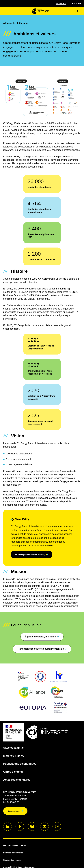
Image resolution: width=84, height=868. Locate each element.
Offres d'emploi (13, 772)
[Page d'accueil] (40, 11)
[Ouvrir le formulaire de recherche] (77, 11)
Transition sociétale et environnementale (42, 649)
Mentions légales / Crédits (15, 845)
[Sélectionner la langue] (61, 4)
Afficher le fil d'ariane (15, 23)
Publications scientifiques (20, 764)
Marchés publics (14, 756)
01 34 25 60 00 (11, 802)
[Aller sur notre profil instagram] (57, 826)
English (76, 4)
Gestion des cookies (12, 860)
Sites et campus (13, 748)
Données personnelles (13, 853)
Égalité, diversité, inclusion (42, 637)
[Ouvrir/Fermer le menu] (5, 11)
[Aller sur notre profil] (8, 826)
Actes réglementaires (17, 780)
